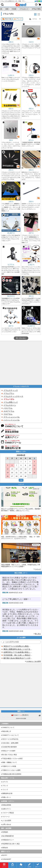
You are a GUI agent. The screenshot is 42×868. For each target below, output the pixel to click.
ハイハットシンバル (12, 420)
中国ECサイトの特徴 (9, 766)
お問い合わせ (7, 824)
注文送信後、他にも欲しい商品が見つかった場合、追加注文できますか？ (18, 655)
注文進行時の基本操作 (10, 747)
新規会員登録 (7, 805)
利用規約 (5, 832)
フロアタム (8, 414)
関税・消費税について (10, 762)
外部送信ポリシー (8, 840)
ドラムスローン (10, 405)
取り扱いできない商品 (10, 755)
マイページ (6, 817)
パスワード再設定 (8, 813)
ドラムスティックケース (13, 396)
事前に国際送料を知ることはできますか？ (18, 649)
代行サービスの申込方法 (10, 739)
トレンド (5, 790)
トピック (38, 569)
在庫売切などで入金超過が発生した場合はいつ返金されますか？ (18, 652)
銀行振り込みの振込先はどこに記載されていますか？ (18, 658)
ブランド (5, 786)
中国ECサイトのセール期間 (11, 770)
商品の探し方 (7, 731)
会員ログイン (7, 809)
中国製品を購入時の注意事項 (12, 774)
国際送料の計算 (7, 793)
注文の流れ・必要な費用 (10, 743)
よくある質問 (7, 821)
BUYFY (5, 855)
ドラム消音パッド (11, 402)
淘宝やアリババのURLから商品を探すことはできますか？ (18, 646)
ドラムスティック (11, 390)
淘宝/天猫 (7, 19)
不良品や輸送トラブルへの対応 (12, 759)
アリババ (18, 19)
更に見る (38, 634)
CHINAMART (7, 859)
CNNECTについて (8, 727)
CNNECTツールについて (10, 735)
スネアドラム (9, 411)
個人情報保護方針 (8, 836)
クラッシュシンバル (12, 417)
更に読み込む (21, 338)
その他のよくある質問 (33, 661)
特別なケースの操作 (9, 751)
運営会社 (5, 848)
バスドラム (8, 408)
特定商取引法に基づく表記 (11, 844)
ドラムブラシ (9, 393)
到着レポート (7, 797)
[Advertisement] (21, 363)
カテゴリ (5, 782)
